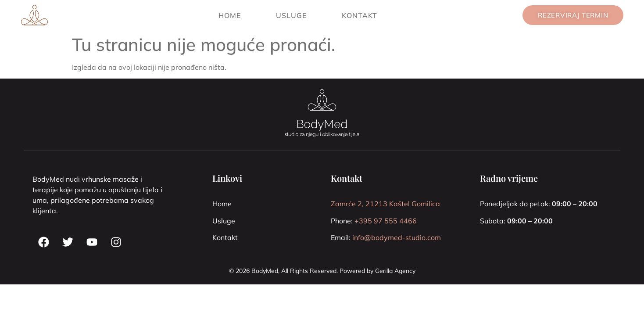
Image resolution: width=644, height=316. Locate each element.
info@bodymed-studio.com (397, 237)
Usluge (291, 15)
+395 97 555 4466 (386, 221)
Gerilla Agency (395, 271)
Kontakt (360, 15)
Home (230, 15)
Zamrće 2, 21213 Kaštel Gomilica (385, 204)
